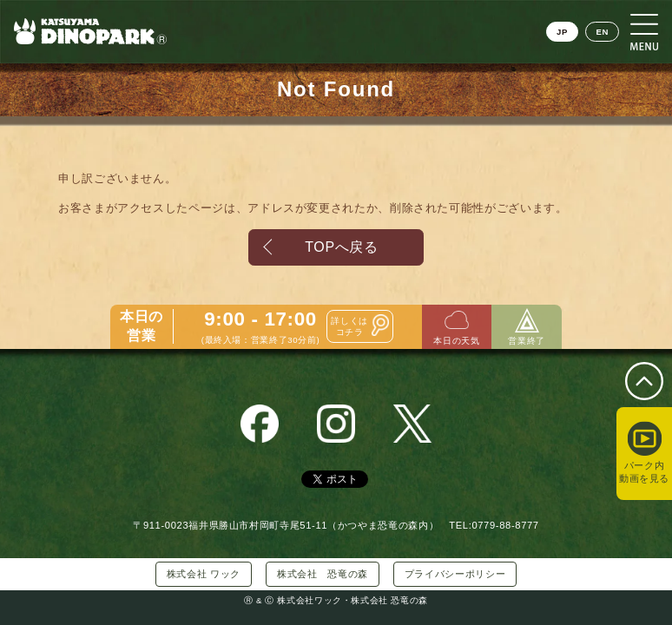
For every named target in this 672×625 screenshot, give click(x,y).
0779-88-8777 (505, 525)
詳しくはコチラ (349, 331)
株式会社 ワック (204, 574)
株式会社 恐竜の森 (323, 574)
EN (602, 32)
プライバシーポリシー (455, 574)
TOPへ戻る (341, 247)
